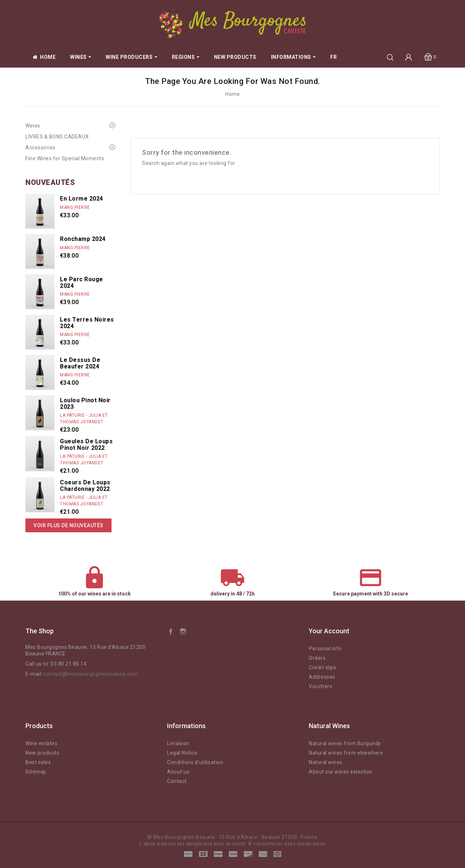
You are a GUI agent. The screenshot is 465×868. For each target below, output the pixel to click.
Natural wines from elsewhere (346, 753)
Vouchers (320, 686)
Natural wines (326, 762)
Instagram (183, 631)
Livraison (178, 743)
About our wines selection (341, 772)
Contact (177, 781)
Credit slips (322, 667)
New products (42, 753)
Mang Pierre (75, 207)
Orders (317, 658)
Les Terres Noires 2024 (87, 323)
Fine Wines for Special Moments (65, 158)
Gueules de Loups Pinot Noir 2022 (86, 445)
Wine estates (41, 743)
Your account (329, 631)
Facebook (171, 631)
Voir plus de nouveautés (68, 525)
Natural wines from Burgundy (345, 743)
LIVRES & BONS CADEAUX (57, 137)
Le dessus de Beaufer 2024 (80, 363)
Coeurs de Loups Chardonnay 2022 (85, 486)
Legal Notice (182, 753)
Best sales (38, 762)
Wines (33, 126)
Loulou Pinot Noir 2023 (85, 403)
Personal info (325, 649)
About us (178, 772)
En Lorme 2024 (82, 199)
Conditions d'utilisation (195, 762)
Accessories (41, 148)
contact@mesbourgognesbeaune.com (91, 674)
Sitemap (36, 772)
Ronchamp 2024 (83, 239)
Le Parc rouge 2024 (82, 282)
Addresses (322, 677)
